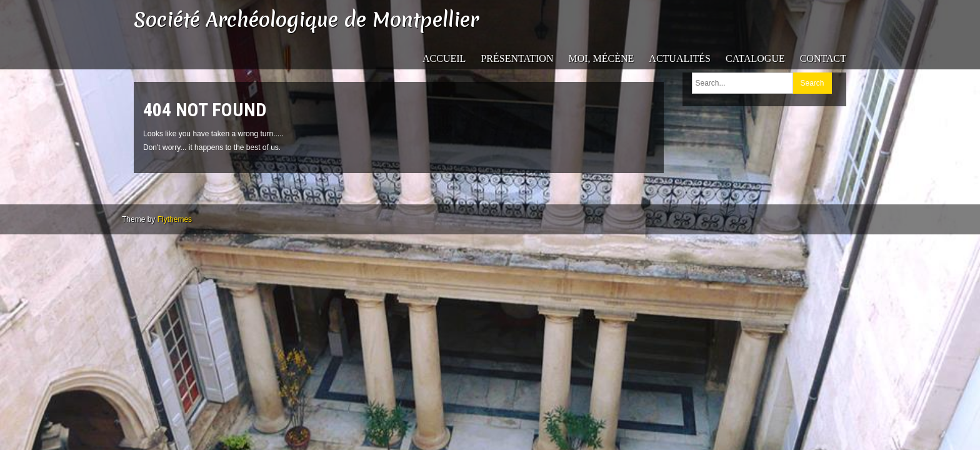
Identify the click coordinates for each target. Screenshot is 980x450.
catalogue (755, 58)
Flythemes (175, 219)
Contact (823, 58)
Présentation (517, 58)
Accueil (444, 58)
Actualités (680, 58)
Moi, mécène (601, 58)
